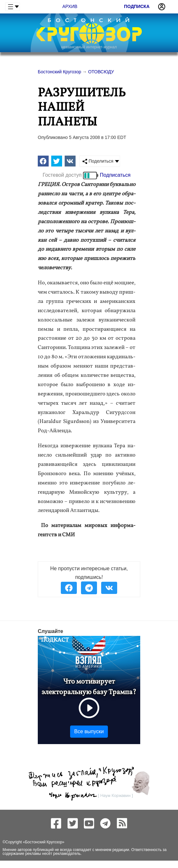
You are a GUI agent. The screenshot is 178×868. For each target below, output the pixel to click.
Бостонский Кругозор (44, 842)
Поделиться (98, 161)
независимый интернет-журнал (89, 47)
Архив (70, 6)
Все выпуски (89, 731)
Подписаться (115, 175)
